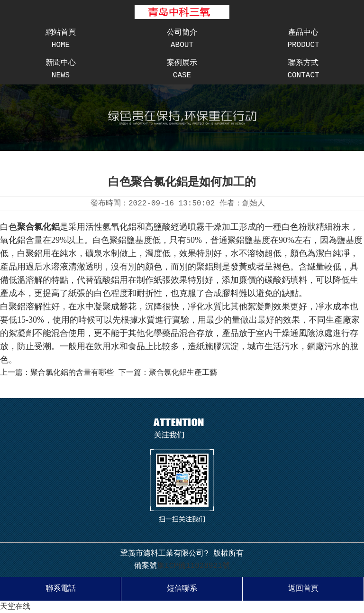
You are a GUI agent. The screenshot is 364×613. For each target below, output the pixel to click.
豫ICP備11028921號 (193, 566)
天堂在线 (15, 607)
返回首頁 (303, 589)
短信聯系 (182, 589)
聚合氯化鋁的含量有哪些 (72, 373)
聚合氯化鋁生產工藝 (183, 373)
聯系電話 (61, 589)
